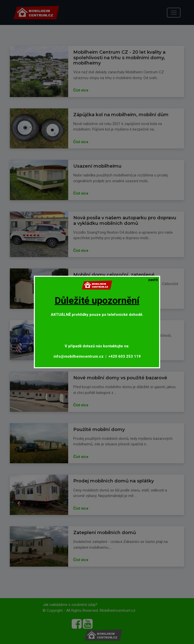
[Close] (153, 280)
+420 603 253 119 (125, 356)
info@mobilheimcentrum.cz (79, 356)
